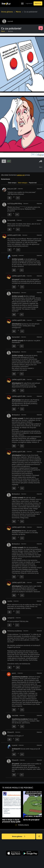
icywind (15, 256)
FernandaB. (11, 220)
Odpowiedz (39, 189)
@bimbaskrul (17, 324)
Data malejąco (23, 183)
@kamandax (16, 400)
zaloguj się (21, 175)
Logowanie (29, 3)
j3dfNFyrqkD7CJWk (14, 235)
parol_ (14, 673)
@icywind (15, 279)
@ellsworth (16, 749)
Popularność (33, 183)
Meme (18, 12)
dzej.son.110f (12, 189)
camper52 (11, 618)
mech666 (15, 715)
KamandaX (16, 337)
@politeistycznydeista (20, 677)
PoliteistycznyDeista (15, 631)
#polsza (10, 31)
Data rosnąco (12, 183)
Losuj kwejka (40, 838)
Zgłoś (41, 167)
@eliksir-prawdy (18, 259)
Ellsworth (11, 732)
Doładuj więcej (22, 825)
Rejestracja (38, 3)
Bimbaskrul (16, 293)
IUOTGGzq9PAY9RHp (15, 204)
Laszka (10, 601)
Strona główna (7, 12)
